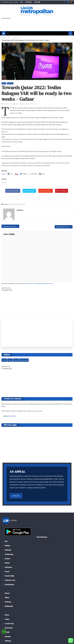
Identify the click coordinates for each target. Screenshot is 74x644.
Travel (7, 559)
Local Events (9, 611)
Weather (8, 624)
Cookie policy (30, 640)
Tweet (3, 164)
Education (8, 555)
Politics (7, 533)
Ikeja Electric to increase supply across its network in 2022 (64, 217)
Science (7, 546)
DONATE (16, 484)
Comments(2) (25, 102)
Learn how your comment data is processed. (36, 273)
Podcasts (8, 590)
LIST (21, 2)
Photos (7, 581)
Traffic (7, 620)
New (4, 350)
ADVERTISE (28, 2)
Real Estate (9, 616)
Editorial (8, 538)
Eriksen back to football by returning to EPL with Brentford (12, 216)
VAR (22, 194)
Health (7, 551)
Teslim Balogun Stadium (14, 194)
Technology (9, 542)
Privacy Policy (42, 640)
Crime (7, 607)
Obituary (8, 629)
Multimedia (9, 594)
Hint (10, 350)
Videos (7, 585)
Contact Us (7, 642)
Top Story (10, 81)
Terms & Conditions (56, 640)
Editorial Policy (17, 640)
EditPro (18, 102)
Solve (16, 350)
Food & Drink (10, 564)
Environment (9, 572)
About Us (6, 640)
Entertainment (42, 525)
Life (6, 529)
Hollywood (23, 350)
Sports (4, 81)
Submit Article (9, 404)
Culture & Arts (10, 568)
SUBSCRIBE (38, 2)
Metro (7, 603)
